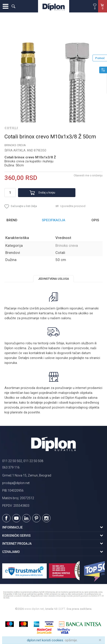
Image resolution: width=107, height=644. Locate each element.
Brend (12, 220)
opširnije (71, 640)
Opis (95, 220)
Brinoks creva (15, 145)
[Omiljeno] (95, 6)
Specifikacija (53, 220)
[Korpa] (103, 11)
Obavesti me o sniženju (88, 175)
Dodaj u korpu (47, 193)
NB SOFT (60, 609)
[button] (13, 6)
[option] (53, 71)
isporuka (11, 363)
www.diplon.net (34, 609)
